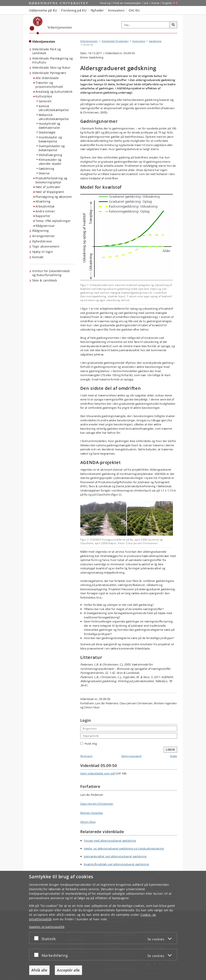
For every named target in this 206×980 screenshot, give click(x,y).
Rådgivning (41, 231)
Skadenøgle (47, 132)
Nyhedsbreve (42, 241)
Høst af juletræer (48, 187)
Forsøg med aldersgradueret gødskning (110, 841)
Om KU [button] (134, 10)
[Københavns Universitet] (36, 25)
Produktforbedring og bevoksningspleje (51, 180)
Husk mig (89, 744)
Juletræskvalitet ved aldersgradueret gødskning (115, 856)
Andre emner (45, 211)
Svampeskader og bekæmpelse (52, 148)
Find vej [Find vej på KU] (105, 3)
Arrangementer (44, 236)
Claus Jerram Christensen (97, 804)
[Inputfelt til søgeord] (146, 25)
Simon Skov (88, 822)
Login (170, 750)
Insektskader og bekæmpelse (50, 139)
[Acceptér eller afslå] (37, 938)
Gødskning (47, 169)
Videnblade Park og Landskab (47, 51)
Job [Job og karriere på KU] (146, 3)
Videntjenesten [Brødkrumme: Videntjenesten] (89, 41)
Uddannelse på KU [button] (43, 10)
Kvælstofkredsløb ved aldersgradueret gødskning (117, 864)
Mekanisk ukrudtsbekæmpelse (54, 117)
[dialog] (103, 925)
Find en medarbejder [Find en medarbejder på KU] (127, 3)
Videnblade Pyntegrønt (49, 73)
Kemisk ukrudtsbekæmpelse (54, 108)
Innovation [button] (116, 10)
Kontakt (38, 257)
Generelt (45, 101)
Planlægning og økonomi (54, 197)
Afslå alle (39, 970)
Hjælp (174, 756)
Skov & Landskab (45, 280)
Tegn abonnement (46, 246)
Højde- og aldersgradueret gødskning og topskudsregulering (124, 848)
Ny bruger (87, 756)
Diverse (44, 173)
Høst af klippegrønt (50, 192)
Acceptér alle (68, 970)
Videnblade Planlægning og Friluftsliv (53, 60)
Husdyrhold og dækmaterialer (50, 126)
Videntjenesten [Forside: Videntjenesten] (44, 41)
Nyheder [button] (97, 10)
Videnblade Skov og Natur (51, 67)
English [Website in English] (167, 3)
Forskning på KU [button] (74, 10)
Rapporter (43, 216)
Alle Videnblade (47, 78)
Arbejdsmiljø (45, 206)
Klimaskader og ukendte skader (50, 162)
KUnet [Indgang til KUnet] (156, 3)
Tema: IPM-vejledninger (53, 221)
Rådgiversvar (45, 226)
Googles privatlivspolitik (47, 927)
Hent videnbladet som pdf (98, 773)
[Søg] (173, 25)
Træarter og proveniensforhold (49, 85)
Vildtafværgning (50, 155)
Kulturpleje (44, 96)
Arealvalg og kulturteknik (54, 92)
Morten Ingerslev (92, 813)
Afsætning (43, 201)
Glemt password (131, 756)
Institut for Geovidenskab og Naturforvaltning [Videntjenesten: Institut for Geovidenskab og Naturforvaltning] (51, 273)
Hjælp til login (43, 252)
